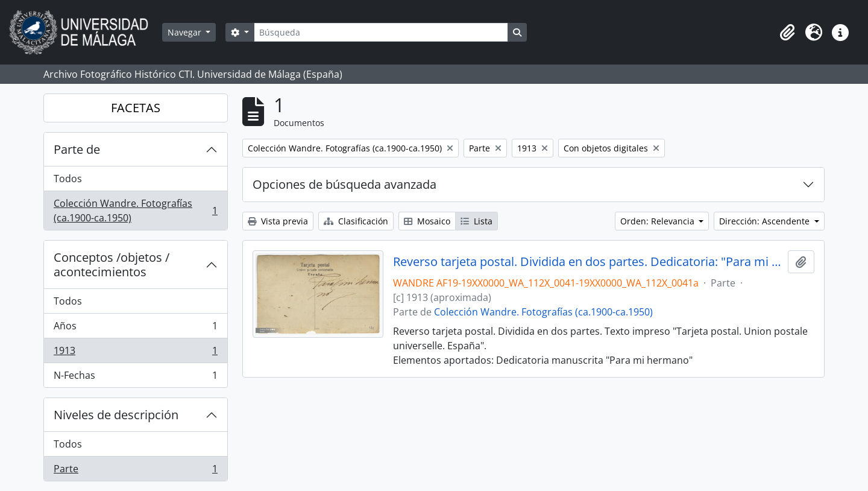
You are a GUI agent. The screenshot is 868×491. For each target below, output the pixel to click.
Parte (135, 471)
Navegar (186, 32)
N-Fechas (135, 378)
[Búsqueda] (381, 32)
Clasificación (356, 221)
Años (135, 328)
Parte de (77, 149)
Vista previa (278, 221)
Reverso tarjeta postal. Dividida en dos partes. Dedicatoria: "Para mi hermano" (588, 262)
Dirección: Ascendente (766, 221)
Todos (68, 179)
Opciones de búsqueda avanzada (344, 184)
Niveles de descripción (116, 415)
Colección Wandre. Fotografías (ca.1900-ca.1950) (135, 211)
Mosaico (427, 221)
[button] (787, 33)
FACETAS (136, 108)
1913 (135, 353)
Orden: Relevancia (659, 221)
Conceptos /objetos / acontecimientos (112, 265)
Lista (476, 221)
